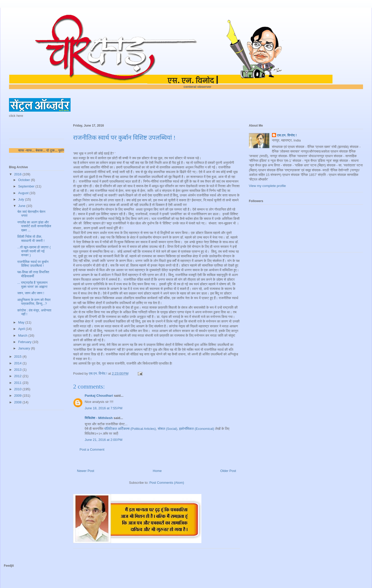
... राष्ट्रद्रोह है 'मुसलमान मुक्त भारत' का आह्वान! (32, 285)
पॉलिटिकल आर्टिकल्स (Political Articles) (130, 429)
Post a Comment (92, 449)
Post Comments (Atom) (167, 483)
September (27, 186)
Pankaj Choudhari (99, 396)
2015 (18, 357)
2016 (18, 174)
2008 (18, 402)
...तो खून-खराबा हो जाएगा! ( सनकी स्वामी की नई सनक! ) (34, 251)
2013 (18, 370)
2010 (18, 389)
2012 (18, 376)
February (25, 342)
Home (157, 471)
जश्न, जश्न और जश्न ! (31, 293)
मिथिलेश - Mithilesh (99, 418)
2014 (18, 363)
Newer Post (86, 471)
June (22, 206)
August (24, 193)
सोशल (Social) (168, 429)
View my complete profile (267, 186)
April (22, 329)
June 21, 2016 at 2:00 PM (104, 440)
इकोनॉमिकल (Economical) (197, 429)
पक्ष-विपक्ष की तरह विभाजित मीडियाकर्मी (33, 274)
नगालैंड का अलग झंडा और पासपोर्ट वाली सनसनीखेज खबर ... (34, 226)
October (25, 180)
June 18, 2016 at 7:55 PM (104, 408)
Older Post (228, 471)
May (22, 322)
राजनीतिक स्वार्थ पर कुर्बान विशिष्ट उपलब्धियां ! (33, 264)
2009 (18, 396)
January (25, 348)
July (22, 199)
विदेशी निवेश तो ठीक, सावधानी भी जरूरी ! (31, 239)
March (23, 335)
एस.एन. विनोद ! (287, 135)
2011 (18, 383)
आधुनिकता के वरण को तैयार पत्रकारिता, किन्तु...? (34, 302)
